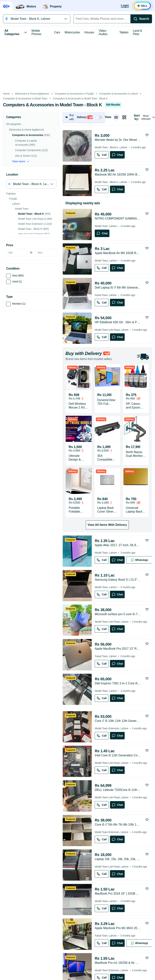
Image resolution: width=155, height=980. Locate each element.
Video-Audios (103, 32)
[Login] (125, 6)
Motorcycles (72, 32)
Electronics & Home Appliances (32, 94)
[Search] (141, 19)
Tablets (124, 32)
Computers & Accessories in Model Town (25, 99)
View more (21, 161)
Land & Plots (137, 32)
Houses (89, 32)
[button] (84, 117)
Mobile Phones (36, 32)
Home (6, 94)
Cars (57, 32)
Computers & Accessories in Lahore (118, 94)
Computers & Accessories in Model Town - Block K (80, 99)
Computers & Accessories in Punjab (74, 94)
